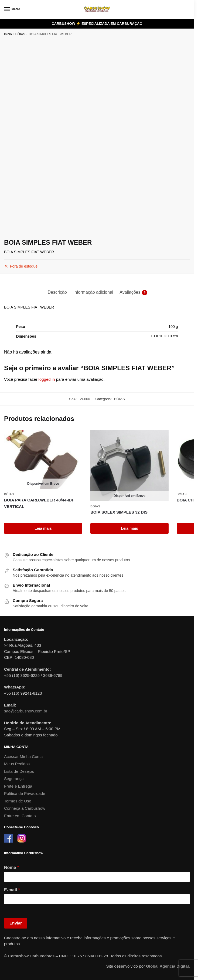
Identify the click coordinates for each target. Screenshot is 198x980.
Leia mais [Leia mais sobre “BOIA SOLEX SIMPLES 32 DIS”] (129, 528)
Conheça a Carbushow (25, 808)
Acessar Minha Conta (23, 756)
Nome (11, 868)
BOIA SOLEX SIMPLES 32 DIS (119, 512)
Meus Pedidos (17, 764)
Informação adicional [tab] (93, 292)
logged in (47, 379)
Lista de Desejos (19, 771)
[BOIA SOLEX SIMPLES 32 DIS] (129, 466)
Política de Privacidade (25, 793)
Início (8, 34)
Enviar (16, 923)
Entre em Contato (20, 816)
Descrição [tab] (57, 292)
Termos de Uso (18, 801)
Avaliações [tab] (130, 293)
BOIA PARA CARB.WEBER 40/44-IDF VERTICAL (39, 503)
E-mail (12, 890)
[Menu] (12, 9)
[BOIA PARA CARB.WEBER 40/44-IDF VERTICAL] (43, 460)
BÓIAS (20, 34)
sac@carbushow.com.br (26, 711)
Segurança (14, 779)
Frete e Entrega (18, 786)
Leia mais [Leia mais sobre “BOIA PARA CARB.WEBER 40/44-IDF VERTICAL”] (43, 528)
